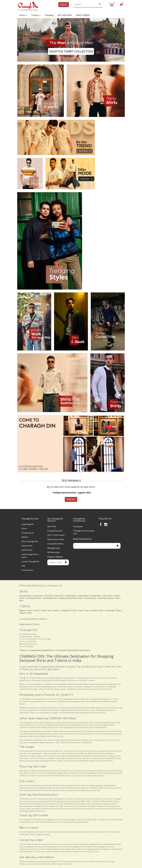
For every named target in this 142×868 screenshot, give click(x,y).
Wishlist (25, 537)
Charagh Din (28, 630)
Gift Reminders (54, 552)
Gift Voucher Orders (56, 539)
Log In (64, 5)
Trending (49, 15)
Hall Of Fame (27, 550)
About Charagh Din (30, 541)
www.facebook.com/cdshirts (79, 650)
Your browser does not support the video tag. (111, 127)
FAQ (23, 566)
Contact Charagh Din (30, 561)
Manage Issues (54, 548)
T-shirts (36, 15)
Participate (78, 526)
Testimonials (27, 546)
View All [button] (71, 499)
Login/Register (28, 524)
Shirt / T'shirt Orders (56, 535)
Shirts (23, 15)
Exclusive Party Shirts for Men (70, 598)
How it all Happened (33, 674)
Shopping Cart (28, 533)
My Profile (52, 526)
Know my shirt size (33, 766)
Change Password (55, 531)
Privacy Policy (27, 570)
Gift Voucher (65, 15)
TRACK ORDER (83, 15)
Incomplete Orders (55, 544)
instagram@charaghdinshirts (41, 650)
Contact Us (42, 619)
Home (24, 528)
